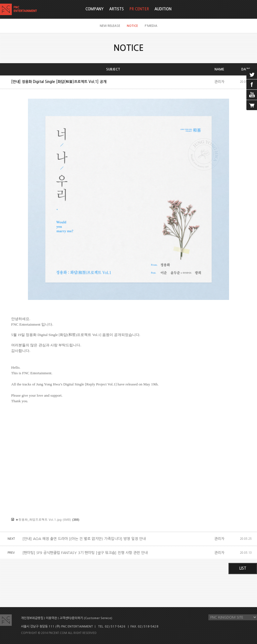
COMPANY (95, 9)
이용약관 (51, 618)
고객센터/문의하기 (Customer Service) (86, 618)
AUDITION (163, 9)
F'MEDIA (151, 26)
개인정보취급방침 (32, 618)
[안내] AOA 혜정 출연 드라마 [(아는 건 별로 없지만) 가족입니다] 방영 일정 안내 (84, 539)
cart (252, 105)
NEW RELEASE (110, 26)
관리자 (219, 82)
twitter (252, 74)
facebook (252, 84)
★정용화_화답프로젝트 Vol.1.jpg (38, 519)
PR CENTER (139, 9)
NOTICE (132, 26)
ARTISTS (116, 9)
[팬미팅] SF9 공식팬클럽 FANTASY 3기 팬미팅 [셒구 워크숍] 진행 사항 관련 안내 (85, 553)
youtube (252, 95)
